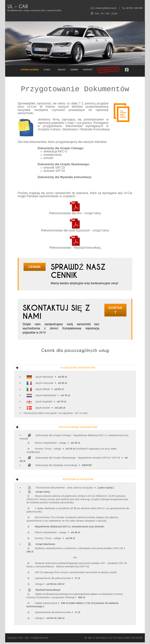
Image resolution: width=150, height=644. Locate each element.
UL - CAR (18, 7)
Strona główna (30, 70)
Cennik (74, 70)
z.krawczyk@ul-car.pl (105, 8)
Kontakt (88, 70)
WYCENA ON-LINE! (108, 70)
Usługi (61, 70)
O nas (47, 70)
